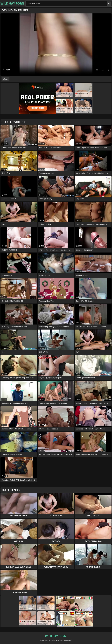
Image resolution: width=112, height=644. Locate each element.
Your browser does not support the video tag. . (56, 45)
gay (7, 79)
